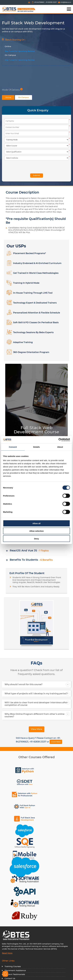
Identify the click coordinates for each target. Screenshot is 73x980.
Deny (37, 539)
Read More (7, 953)
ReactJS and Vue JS (29, 550)
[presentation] (20, 167)
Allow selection (36, 531)
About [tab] (60, 447)
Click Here (56, 742)
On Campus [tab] (24, 97)
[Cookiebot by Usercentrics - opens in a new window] (58, 440)
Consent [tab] (13, 447)
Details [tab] (36, 447)
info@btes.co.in (65, 2)
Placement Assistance (15, 970)
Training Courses (13, 966)
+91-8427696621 (39, 2)
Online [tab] (8, 97)
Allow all (37, 523)
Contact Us (10, 978)
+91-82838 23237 (51, 2)
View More (37, 729)
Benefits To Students (31, 560)
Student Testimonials (15, 974)
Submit (37, 175)
